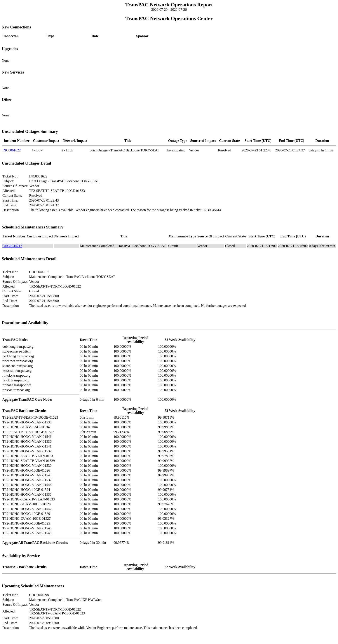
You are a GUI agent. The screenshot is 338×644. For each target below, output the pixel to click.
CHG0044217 (12, 246)
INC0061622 (12, 150)
